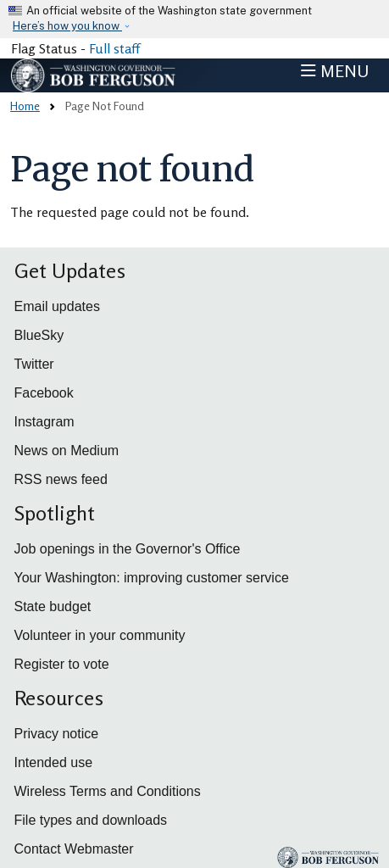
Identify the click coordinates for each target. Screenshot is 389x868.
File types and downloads (91, 820)
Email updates (57, 306)
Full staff (114, 48)
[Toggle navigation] (335, 71)
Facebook (44, 393)
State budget (53, 606)
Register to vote (62, 664)
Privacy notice (57, 734)
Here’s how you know (67, 26)
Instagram (44, 422)
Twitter (34, 364)
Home (25, 106)
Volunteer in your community (100, 635)
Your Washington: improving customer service (152, 578)
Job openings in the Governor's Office (128, 549)
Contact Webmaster (74, 849)
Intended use (54, 762)
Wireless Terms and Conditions (108, 791)
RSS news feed (61, 479)
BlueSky (39, 335)
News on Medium (67, 451)
